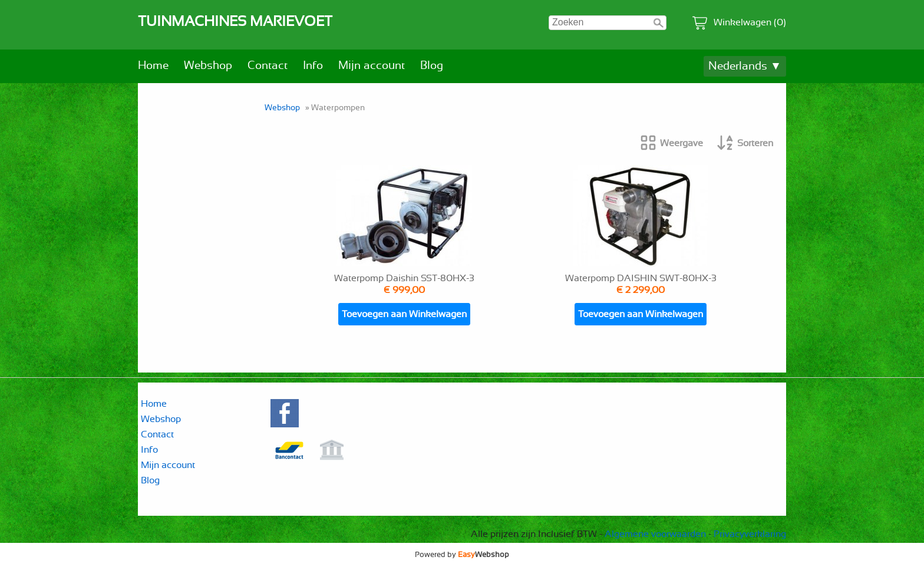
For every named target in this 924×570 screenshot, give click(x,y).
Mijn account (372, 66)
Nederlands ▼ (745, 66)
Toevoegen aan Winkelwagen (404, 314)
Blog (432, 66)
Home (153, 66)
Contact (268, 66)
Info (313, 66)
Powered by (462, 555)
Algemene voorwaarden (655, 534)
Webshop (208, 66)
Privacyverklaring (750, 534)
